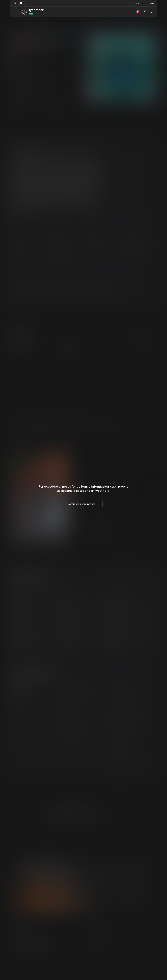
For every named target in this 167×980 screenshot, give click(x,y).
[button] (138, 12)
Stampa (150, 4)
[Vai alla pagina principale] (33, 12)
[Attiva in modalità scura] (23, 3)
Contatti (137, 4)
